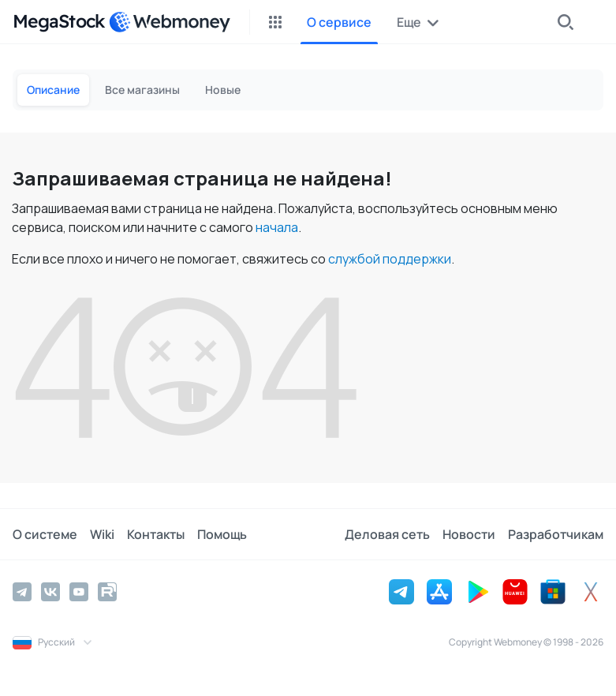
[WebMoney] (170, 22)
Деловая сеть (387, 534)
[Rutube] (107, 592)
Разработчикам (556, 534)
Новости (469, 534)
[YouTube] (79, 592)
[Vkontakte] (50, 592)
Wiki (102, 534)
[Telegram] (22, 592)
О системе (45, 534)
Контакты (156, 534)
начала (277, 227)
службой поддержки (390, 259)
